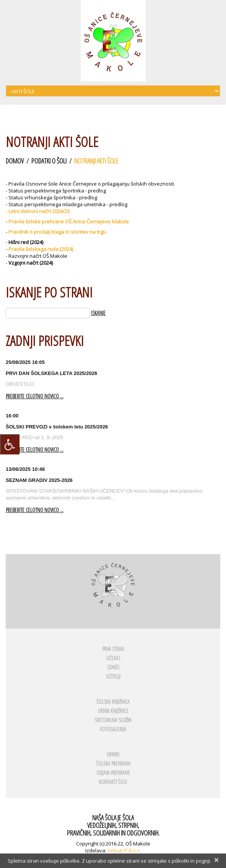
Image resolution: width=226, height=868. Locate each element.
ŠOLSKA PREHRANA (113, 764)
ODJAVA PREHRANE (113, 773)
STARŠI (113, 667)
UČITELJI (113, 676)
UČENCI (113, 658)
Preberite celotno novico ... (35, 397)
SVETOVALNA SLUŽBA (113, 720)
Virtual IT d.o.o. (124, 850)
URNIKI (113, 754)
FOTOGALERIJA (113, 729)
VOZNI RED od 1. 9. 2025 (34, 437)
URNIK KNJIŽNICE (113, 711)
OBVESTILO (20, 384)
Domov (15, 161)
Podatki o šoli (49, 161)
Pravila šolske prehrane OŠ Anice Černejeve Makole (69, 221)
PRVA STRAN (113, 649)
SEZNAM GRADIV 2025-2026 (39, 480)
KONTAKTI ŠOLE (113, 782)
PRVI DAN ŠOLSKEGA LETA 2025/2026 (51, 373)
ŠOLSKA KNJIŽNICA (113, 702)
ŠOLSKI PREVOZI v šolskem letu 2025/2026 (57, 427)
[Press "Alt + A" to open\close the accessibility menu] (10, 444)
